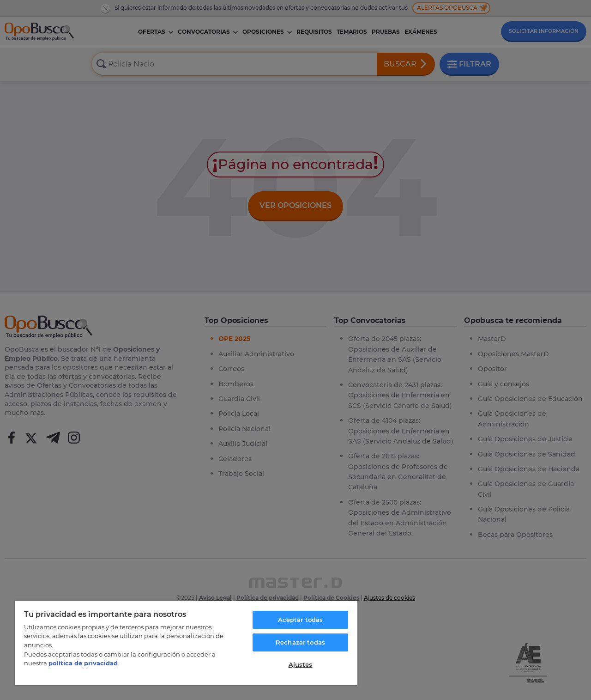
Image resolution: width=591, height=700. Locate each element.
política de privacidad (83, 663)
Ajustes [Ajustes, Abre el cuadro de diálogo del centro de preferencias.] (301, 664)
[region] (186, 643)
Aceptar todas (301, 620)
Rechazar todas (300, 642)
